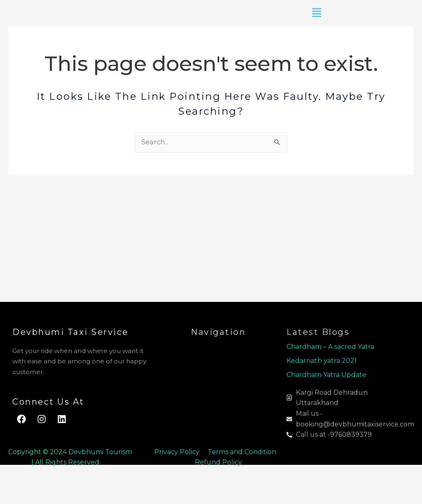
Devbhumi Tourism (100, 452)
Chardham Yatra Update (327, 375)
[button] (316, 13)
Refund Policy (218, 462)
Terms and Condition (243, 452)
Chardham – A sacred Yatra (330, 347)
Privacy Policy (177, 452)
